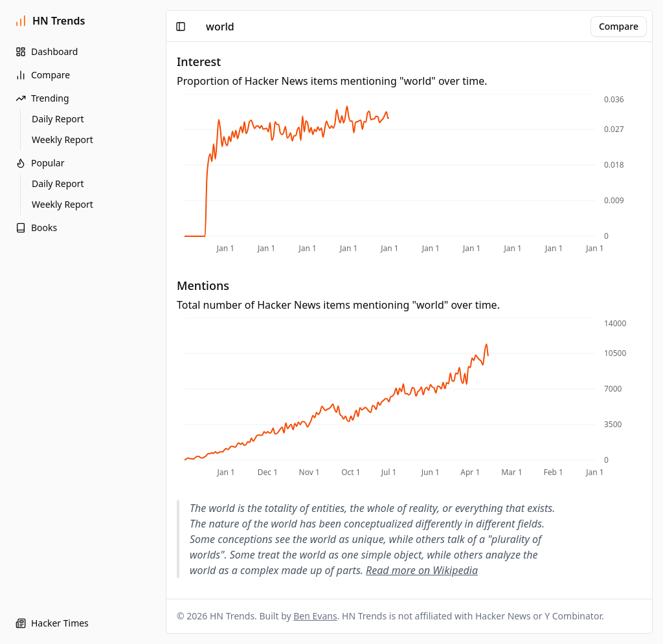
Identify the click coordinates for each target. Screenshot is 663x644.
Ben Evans (315, 616)
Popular (40, 163)
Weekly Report (62, 139)
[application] (409, 175)
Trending (42, 98)
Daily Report (58, 119)
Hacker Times (52, 623)
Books (36, 228)
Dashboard (47, 51)
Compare (43, 75)
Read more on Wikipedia (422, 570)
